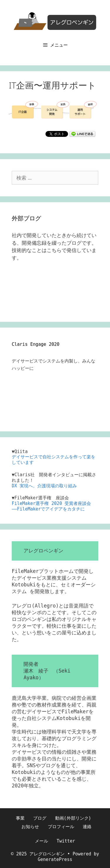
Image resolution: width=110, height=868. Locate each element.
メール (42, 841)
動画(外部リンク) (73, 818)
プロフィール (61, 827)
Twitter (66, 841)
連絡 (87, 827)
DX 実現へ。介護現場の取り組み (44, 486)
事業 (20, 818)
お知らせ (30, 827)
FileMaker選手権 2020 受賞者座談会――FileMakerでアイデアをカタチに (51, 506)
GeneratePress (55, 860)
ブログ (40, 818)
